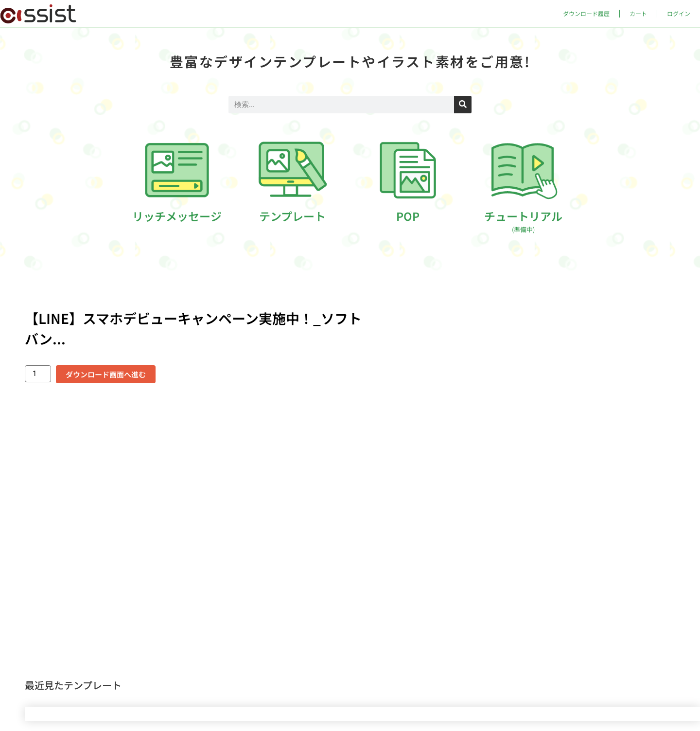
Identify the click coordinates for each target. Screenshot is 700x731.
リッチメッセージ (177, 216)
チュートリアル (523, 221)
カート (638, 13)
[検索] (463, 105)
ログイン (679, 13)
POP (408, 216)
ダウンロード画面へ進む (106, 374)
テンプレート (292, 216)
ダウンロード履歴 (586, 13)
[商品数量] (38, 374)
